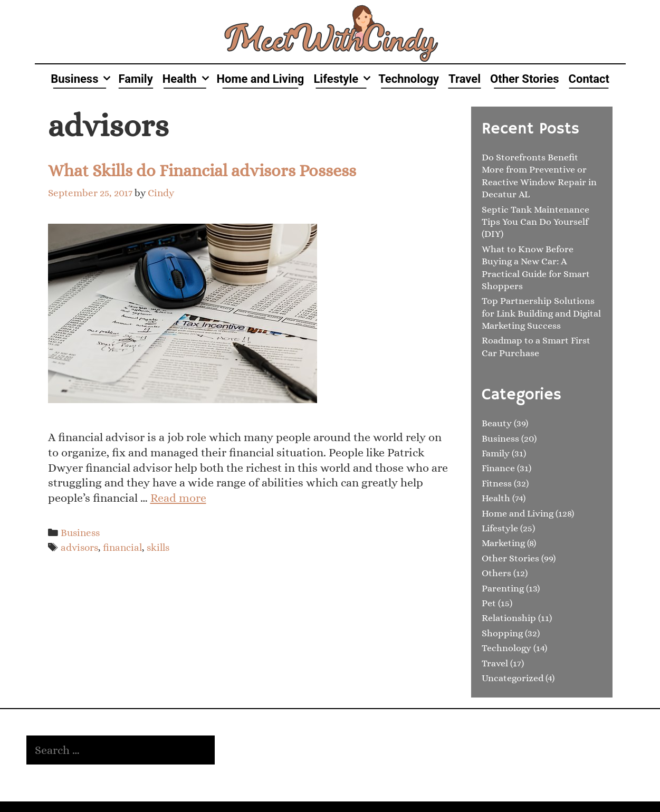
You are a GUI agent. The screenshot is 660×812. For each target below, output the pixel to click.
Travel (465, 79)
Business (82, 79)
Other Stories (525, 79)
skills (158, 547)
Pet (489, 603)
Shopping (502, 633)
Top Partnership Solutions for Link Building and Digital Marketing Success (541, 313)
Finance (498, 468)
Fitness (497, 483)
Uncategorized (513, 678)
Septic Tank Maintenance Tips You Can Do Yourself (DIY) (535, 222)
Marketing (503, 543)
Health (187, 79)
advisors (79, 547)
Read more (178, 498)
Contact (589, 79)
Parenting (503, 588)
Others (496, 573)
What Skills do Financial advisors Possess (202, 170)
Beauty (497, 423)
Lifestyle (343, 79)
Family (135, 79)
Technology (409, 79)
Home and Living (261, 79)
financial (122, 547)
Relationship (509, 618)
